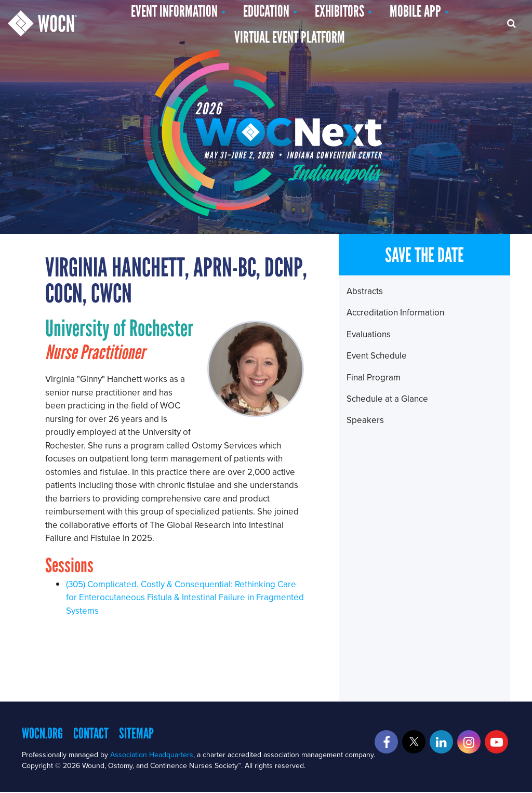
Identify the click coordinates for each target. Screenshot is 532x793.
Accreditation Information (395, 312)
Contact (91, 733)
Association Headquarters (152, 755)
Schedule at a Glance (387, 399)
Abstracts (365, 291)
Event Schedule (377, 355)
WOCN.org (42, 733)
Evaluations (369, 334)
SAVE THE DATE (424, 255)
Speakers (365, 420)
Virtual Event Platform (290, 37)
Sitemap (136, 733)
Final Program (374, 377)
